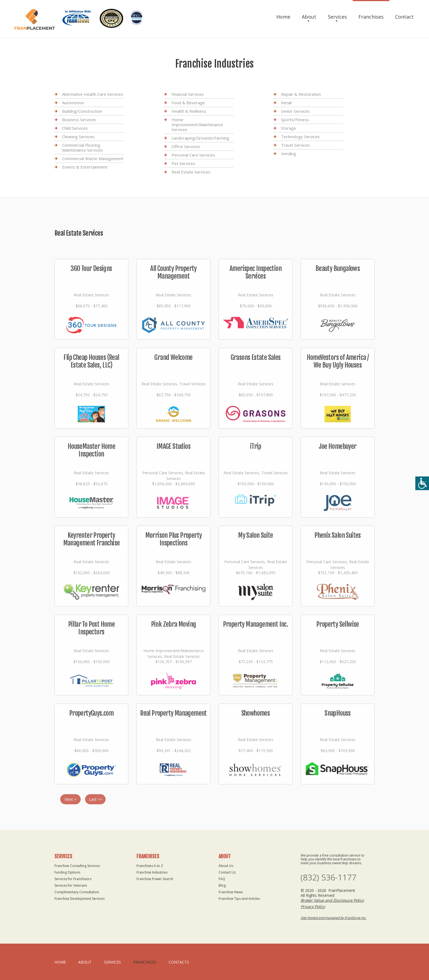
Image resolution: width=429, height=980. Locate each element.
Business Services (79, 120)
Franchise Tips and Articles (239, 899)
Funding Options (67, 872)
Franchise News (231, 892)
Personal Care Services (193, 155)
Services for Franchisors (73, 879)
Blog (222, 885)
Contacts (179, 962)
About (309, 17)
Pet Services (183, 163)
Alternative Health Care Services (93, 94)
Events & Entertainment (85, 167)
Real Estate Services (191, 172)
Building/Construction (82, 111)
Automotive (73, 103)
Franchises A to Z (150, 866)
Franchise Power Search (155, 879)
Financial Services (188, 94)
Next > (70, 799)
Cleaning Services (78, 137)
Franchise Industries (152, 872)
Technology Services (300, 137)
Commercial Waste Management (93, 158)
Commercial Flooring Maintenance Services (82, 148)
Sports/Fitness (295, 120)
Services (337, 17)
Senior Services (295, 111)
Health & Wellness (189, 111)
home (60, 962)
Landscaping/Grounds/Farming (200, 138)
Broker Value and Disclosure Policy (332, 900)
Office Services (186, 146)
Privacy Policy (313, 907)
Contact (404, 17)
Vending (289, 154)
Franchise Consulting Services (77, 866)
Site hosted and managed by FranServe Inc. (334, 918)
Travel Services (295, 145)
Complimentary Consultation (77, 892)
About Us (226, 866)
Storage (289, 128)
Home (283, 17)
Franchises (371, 17)
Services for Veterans (71, 885)
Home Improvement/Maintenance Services (197, 125)
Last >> (95, 799)
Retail (286, 103)
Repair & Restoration (301, 94)
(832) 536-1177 (328, 877)
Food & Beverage (188, 103)
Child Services (75, 128)
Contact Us (227, 872)
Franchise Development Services (79, 899)
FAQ (222, 879)
